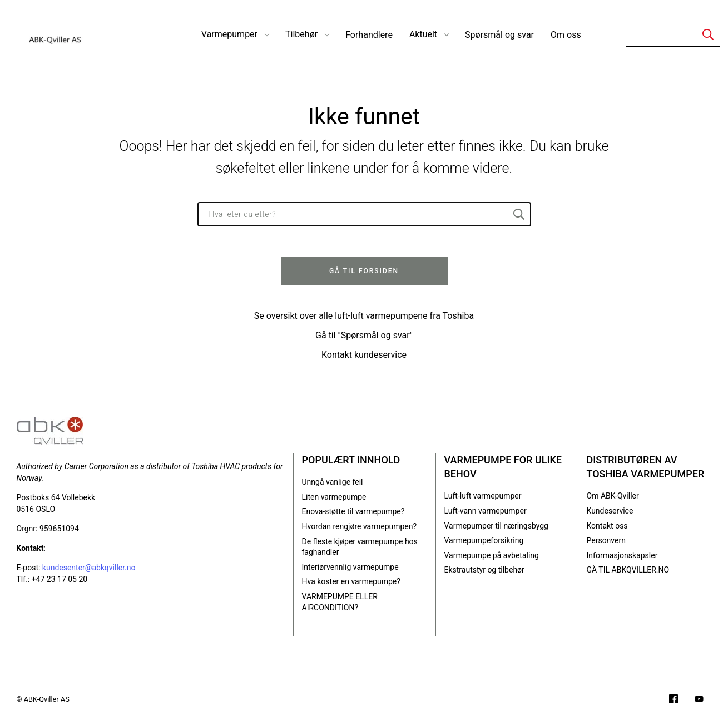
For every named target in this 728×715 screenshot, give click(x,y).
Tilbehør (301, 34)
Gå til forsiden (364, 271)
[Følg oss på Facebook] (673, 700)
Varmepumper (229, 34)
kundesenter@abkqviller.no (89, 568)
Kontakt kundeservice (364, 355)
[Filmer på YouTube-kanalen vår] (699, 700)
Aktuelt (423, 34)
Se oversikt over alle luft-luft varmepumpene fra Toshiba (364, 316)
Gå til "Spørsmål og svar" (364, 335)
